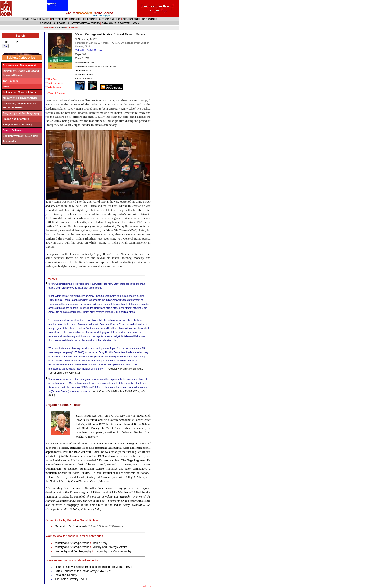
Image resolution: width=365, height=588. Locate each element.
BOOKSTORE (150, 19)
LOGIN (135, 23)
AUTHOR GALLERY (110, 19)
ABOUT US (63, 23)
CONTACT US (47, 23)
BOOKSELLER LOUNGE (84, 19)
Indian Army (100, 543)
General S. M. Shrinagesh (90, 526)
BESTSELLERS (60, 19)
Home (60, 28)
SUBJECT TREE (131, 19)
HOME (25, 19)
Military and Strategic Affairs (72, 543)
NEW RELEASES (40, 19)
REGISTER (124, 23)
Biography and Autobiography (73, 551)
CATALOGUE (109, 23)
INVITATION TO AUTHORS (85, 23)
